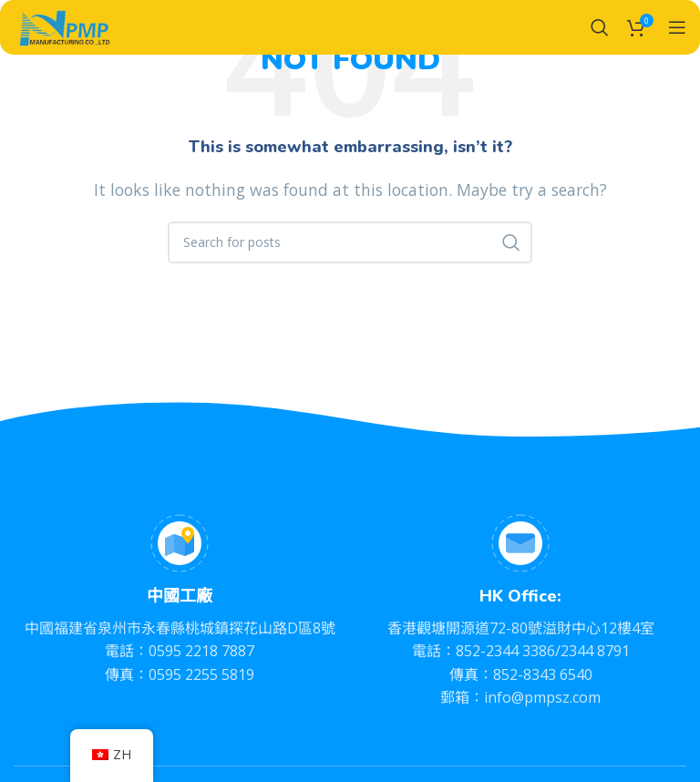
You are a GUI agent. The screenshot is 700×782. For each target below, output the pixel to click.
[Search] (600, 27)
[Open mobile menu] (677, 27)
